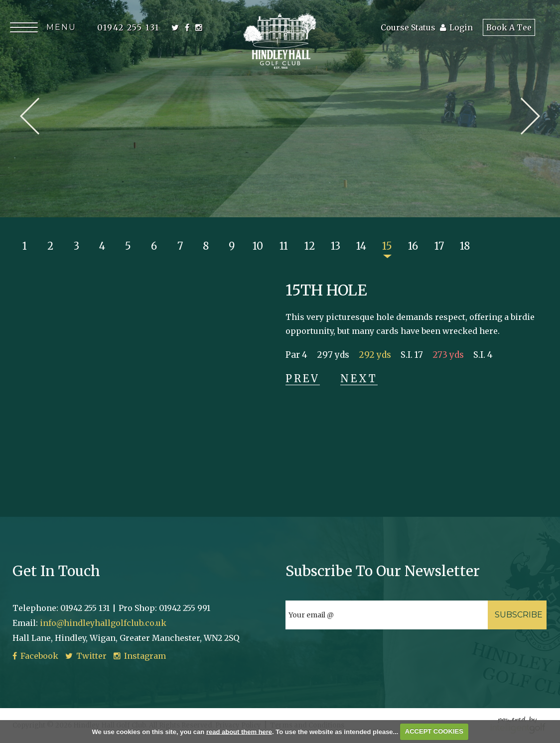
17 (439, 246)
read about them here (239, 731)
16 (413, 246)
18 (465, 246)
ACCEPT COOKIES (434, 731)
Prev (30, 116)
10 (258, 246)
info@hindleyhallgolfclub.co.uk (103, 623)
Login (456, 27)
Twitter (86, 656)
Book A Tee (509, 27)
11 (284, 246)
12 (310, 246)
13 (336, 246)
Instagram (140, 656)
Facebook (35, 656)
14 (361, 246)
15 (387, 246)
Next (530, 116)
